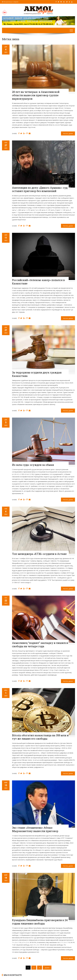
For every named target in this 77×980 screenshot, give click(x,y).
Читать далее (68, 133)
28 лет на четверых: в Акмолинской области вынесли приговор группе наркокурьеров (36, 95)
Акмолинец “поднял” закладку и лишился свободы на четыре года (40, 645)
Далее (47, 968)
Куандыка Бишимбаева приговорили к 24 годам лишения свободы (40, 922)
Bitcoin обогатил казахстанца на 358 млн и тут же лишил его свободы (40, 737)
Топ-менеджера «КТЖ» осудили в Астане (39, 554)
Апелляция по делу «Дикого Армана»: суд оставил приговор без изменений (40, 189)
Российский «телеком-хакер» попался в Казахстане (38, 282)
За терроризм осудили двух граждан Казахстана (37, 374)
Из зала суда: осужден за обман (33, 465)
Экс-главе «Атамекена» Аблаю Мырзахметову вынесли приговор (35, 829)
